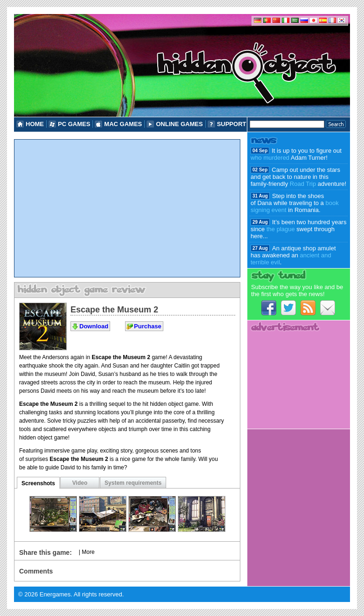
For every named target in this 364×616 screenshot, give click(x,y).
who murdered (270, 158)
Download (94, 326)
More (88, 552)
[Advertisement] (127, 208)
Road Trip (303, 184)
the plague (281, 229)
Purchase (148, 326)
